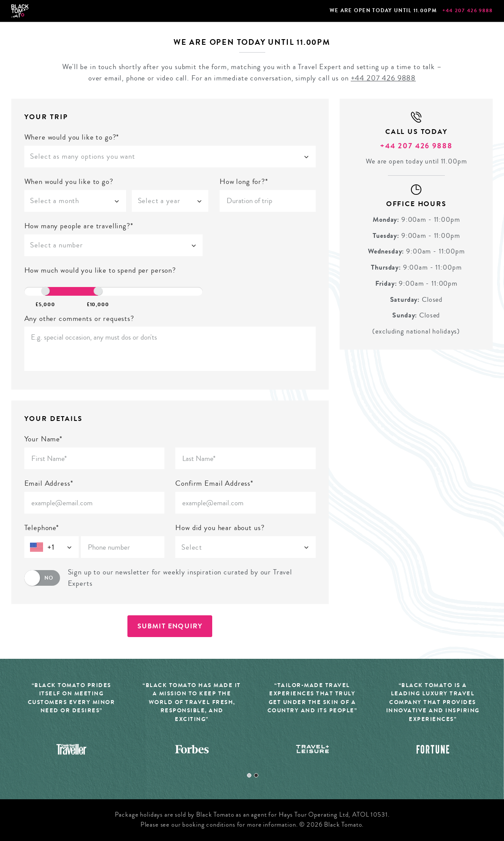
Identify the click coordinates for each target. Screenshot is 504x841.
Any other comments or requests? (79, 319)
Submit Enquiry (170, 626)
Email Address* (49, 483)
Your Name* (44, 439)
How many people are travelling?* (79, 226)
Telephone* (42, 528)
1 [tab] (249, 775)
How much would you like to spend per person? (100, 270)
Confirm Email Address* (214, 483)
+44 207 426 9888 (468, 10)
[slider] (45, 291)
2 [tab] (256, 775)
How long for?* (244, 182)
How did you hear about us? (220, 528)
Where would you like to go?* (72, 137)
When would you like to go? (69, 182)
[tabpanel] (72, 724)
